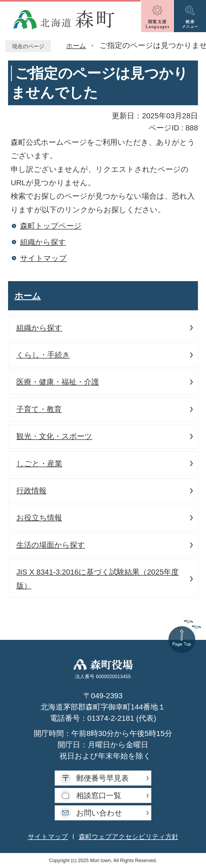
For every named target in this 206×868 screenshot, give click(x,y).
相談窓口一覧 (99, 796)
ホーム (76, 46)
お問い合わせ (99, 813)
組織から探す (43, 242)
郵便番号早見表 (102, 778)
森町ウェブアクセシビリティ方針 (129, 837)
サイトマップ (43, 258)
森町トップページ (51, 226)
